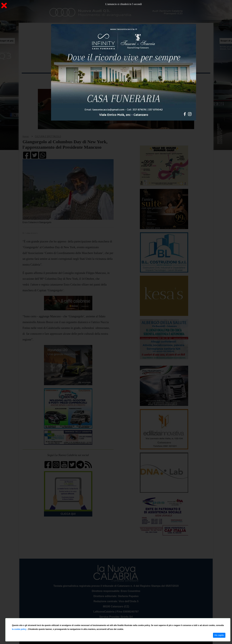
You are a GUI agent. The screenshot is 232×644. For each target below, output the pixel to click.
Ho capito (219, 635)
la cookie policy (19, 629)
